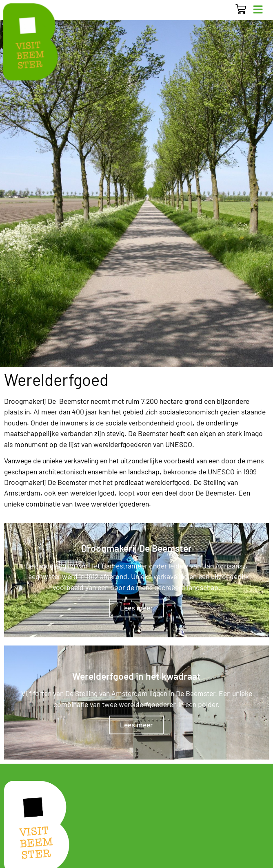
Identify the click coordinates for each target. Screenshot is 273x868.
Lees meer (136, 608)
